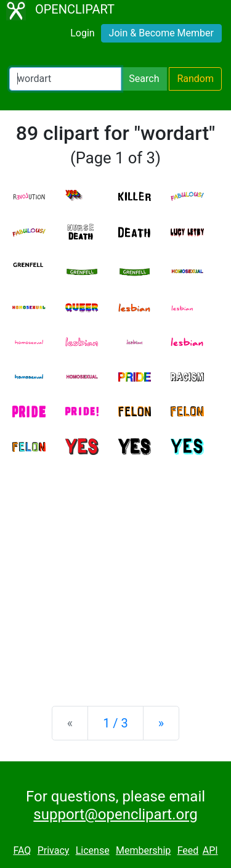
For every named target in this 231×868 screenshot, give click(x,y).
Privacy (54, 850)
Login (82, 33)
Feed (188, 850)
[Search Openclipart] (65, 79)
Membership (143, 850)
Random (195, 79)
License (93, 850)
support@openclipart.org (115, 814)
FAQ (22, 850)
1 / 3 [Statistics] (115, 723)
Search (144, 79)
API (210, 850)
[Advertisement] (115, 571)
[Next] (161, 723)
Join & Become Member (161, 33)
